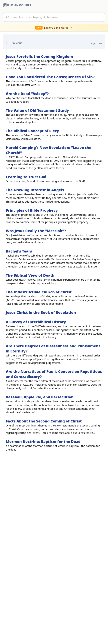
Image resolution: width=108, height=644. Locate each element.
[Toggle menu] (101, 5)
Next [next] (96, 44)
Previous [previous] (14, 43)
